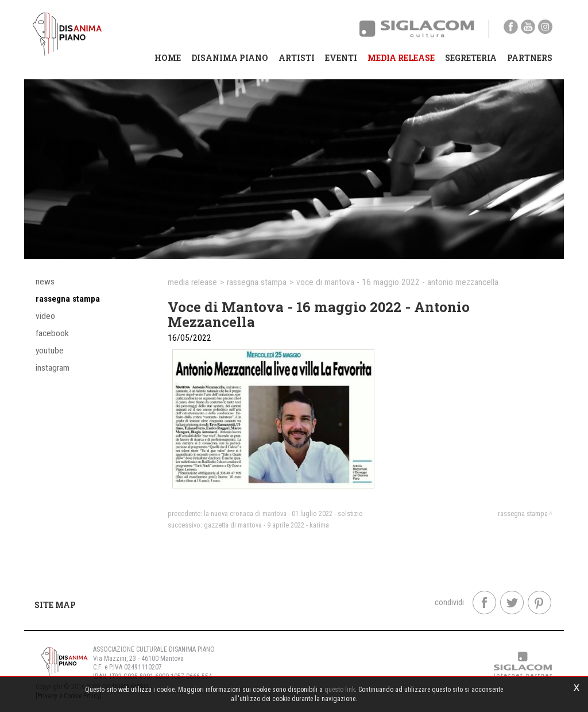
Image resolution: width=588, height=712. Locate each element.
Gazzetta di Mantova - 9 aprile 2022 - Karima (266, 525)
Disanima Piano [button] (230, 58)
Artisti (297, 58)
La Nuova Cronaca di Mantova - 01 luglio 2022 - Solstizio (283, 513)
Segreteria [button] (471, 58)
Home (168, 58)
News (45, 282)
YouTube (50, 351)
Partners (530, 58)
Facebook (52, 333)
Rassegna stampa (68, 299)
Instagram (53, 368)
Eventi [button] (341, 58)
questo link (340, 690)
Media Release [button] (401, 58)
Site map (55, 605)
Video (45, 316)
